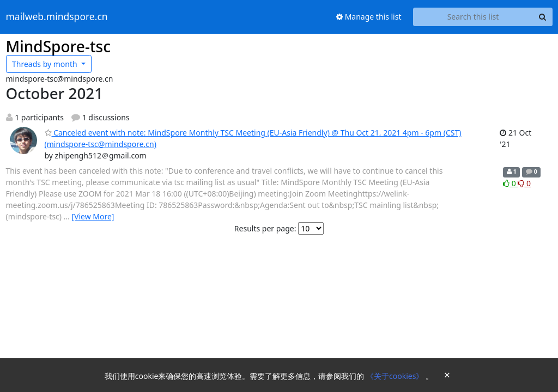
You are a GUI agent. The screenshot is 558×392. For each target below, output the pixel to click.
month (46, 64)
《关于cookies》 (396, 376)
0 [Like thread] (510, 183)
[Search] (543, 17)
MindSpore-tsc (58, 46)
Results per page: (265, 228)
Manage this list (369, 17)
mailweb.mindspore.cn (57, 17)
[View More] (93, 216)
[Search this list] (473, 17)
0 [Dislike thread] (524, 183)
